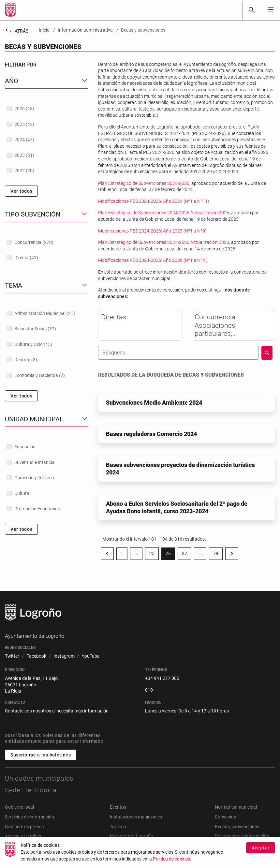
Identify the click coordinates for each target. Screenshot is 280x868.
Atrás (17, 31)
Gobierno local (19, 807)
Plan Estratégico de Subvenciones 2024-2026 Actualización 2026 (164, 242)
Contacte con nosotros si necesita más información (57, 711)
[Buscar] (252, 10)
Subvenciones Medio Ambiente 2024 (154, 403)
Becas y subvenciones (237, 827)
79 (218, 555)
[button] (47, 81)
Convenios (225, 817)
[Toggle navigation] (271, 10)
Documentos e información (242, 836)
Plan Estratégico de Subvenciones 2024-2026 (144, 183)
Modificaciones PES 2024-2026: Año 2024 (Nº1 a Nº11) (154, 201)
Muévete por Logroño (132, 836)
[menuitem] (12, 656)
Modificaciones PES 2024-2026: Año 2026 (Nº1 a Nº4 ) (153, 260)
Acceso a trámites (23, 836)
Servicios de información (29, 817)
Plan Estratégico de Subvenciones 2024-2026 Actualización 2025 (164, 213)
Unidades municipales (39, 778)
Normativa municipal (236, 807)
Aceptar (261, 850)
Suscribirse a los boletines (41, 755)
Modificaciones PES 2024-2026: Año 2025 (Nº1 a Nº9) (152, 231)
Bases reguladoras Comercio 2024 (151, 434)
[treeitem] (47, 109)
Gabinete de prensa (24, 827)
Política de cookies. (172, 861)
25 (154, 555)
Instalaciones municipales (136, 817)
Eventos (118, 807)
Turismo (118, 827)
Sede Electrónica (31, 790)
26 (170, 555)
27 (187, 555)
